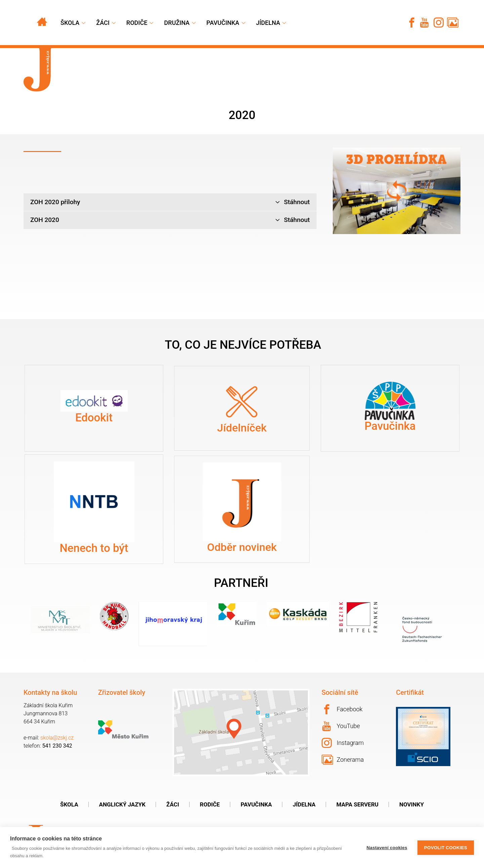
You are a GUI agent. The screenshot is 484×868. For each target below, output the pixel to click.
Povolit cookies (446, 848)
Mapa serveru (357, 804)
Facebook (342, 709)
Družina (177, 23)
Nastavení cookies (387, 848)
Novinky (412, 804)
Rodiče (137, 23)
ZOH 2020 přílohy (170, 202)
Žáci (173, 804)
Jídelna (268, 23)
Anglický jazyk (122, 804)
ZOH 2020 (170, 220)
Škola (70, 23)
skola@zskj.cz (57, 738)
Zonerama (343, 760)
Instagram (343, 743)
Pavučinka (223, 23)
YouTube (341, 726)
